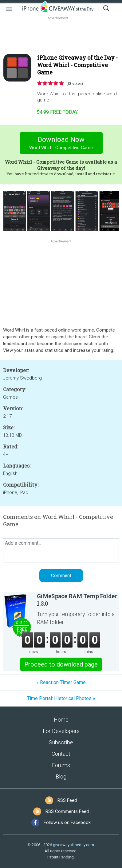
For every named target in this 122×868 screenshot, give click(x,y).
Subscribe (61, 742)
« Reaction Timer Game (61, 682)
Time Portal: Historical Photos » (61, 698)
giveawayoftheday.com (73, 845)
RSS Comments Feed (67, 811)
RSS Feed (67, 800)
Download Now (61, 144)
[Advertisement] (61, 36)
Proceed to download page (61, 664)
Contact (61, 754)
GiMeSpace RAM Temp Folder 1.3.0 (77, 600)
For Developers (61, 731)
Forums (61, 765)
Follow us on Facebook (67, 822)
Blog (61, 776)
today (57, 112)
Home (61, 720)
